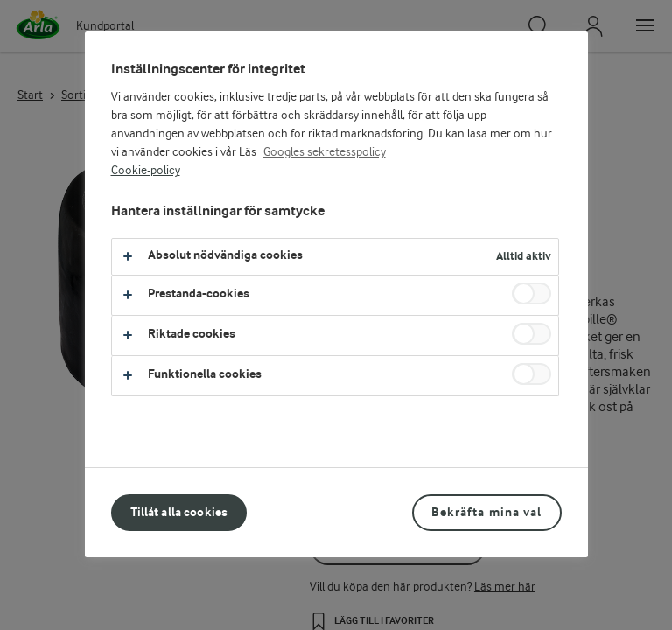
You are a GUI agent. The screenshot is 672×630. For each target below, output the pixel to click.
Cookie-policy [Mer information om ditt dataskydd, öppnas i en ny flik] (146, 171)
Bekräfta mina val (486, 512)
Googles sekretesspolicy (325, 152)
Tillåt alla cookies (179, 512)
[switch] (532, 294)
